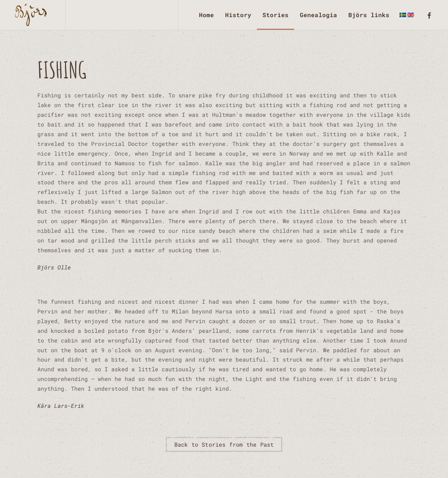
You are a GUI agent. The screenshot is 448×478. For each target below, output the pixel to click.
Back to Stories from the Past (224, 444)
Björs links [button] (369, 15)
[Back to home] (33, 15)
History (238, 15)
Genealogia (318, 15)
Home (206, 15)
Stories (276, 15)
